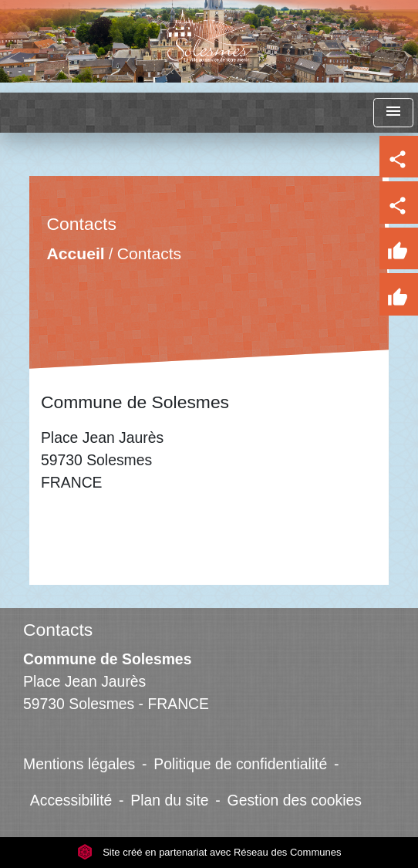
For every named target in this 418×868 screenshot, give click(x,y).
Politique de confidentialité (240, 764)
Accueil (76, 253)
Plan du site (169, 800)
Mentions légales (79, 764)
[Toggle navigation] (393, 113)
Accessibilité (71, 800)
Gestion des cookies (295, 800)
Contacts (149, 253)
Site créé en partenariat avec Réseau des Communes (209, 852)
